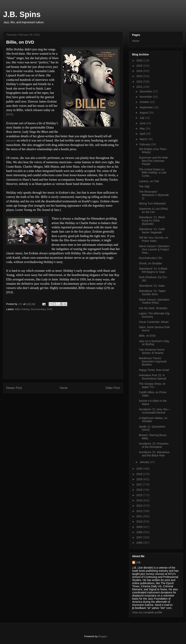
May (142, 128)
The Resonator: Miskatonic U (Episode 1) (154, 195)
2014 (140, 500)
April (143, 134)
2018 (140, 479)
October (145, 102)
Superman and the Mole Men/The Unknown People (153, 161)
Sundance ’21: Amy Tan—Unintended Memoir (155, 411)
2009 (140, 527)
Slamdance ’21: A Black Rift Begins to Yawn (153, 270)
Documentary (38, 309)
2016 (140, 490)
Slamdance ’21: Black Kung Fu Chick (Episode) (152, 221)
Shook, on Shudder (151, 263)
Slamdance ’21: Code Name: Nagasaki (152, 231)
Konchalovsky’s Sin (151, 258)
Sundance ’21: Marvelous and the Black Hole (154, 454)
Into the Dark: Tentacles (153, 308)
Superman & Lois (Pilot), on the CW (154, 210)
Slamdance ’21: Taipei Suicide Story (152, 293)
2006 (140, 543)
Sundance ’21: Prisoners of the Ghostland (154, 445)
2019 (140, 474)
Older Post (113, 388)
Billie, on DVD (147, 336)
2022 (140, 82)
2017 (140, 485)
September (146, 107)
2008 (140, 532)
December (146, 91)
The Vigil (144, 186)
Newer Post (14, 388)
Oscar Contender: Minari (154, 322)
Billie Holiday (22, 309)
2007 (140, 537)
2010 (140, 522)
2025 (140, 66)
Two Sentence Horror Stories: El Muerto (152, 351)
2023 (140, 76)
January (145, 462)
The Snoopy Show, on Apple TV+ (152, 385)
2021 (140, 87)
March (144, 139)
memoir (11, 140)
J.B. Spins (22, 14)
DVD (10, 114)
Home (64, 388)
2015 (140, 495)
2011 (140, 516)
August (144, 113)
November (146, 97)
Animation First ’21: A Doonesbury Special (152, 377)
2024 (140, 71)
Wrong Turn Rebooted (152, 203)
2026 (140, 60)
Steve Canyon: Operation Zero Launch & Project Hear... (154, 249)
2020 (140, 469)
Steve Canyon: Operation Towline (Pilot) (154, 301)
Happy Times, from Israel (154, 370)
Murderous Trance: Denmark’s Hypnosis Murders (153, 361)
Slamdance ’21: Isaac (152, 286)
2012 (140, 511)
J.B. (139, 562)
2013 (140, 506)
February (145, 144)
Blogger (102, 636)
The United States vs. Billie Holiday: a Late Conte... (153, 173)
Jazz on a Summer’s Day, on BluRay (154, 343)
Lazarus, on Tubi (149, 181)
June (143, 123)
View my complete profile (147, 612)
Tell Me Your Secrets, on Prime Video (154, 239)
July (142, 118)
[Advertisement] (63, 349)
